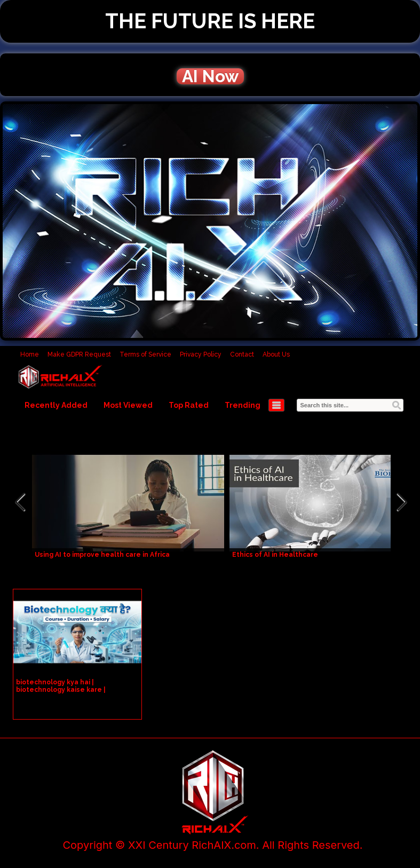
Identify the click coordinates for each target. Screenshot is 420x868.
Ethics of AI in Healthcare (275, 555)
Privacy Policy (201, 354)
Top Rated (189, 405)
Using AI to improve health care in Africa (102, 555)
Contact (242, 354)
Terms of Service (145, 354)
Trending (243, 405)
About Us (276, 354)
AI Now (210, 76)
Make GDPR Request (79, 354)
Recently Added (56, 405)
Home (30, 354)
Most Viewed (128, 405)
